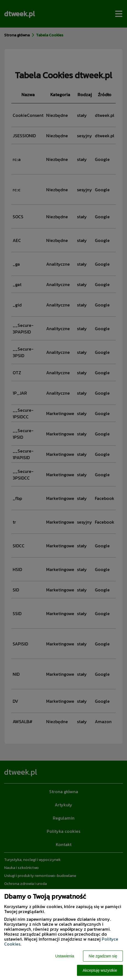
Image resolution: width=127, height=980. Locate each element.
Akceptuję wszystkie (100, 970)
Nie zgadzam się (103, 956)
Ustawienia (65, 956)
